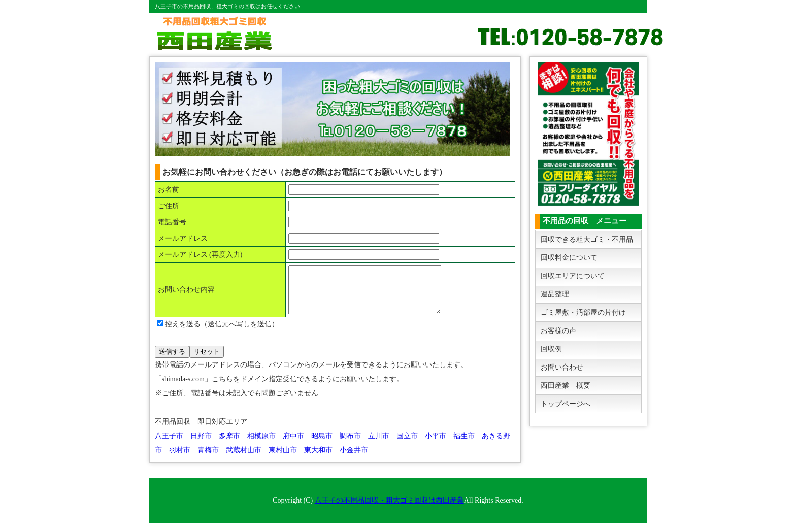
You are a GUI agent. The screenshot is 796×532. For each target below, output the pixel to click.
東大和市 (318, 459)
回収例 (551, 349)
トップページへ (566, 404)
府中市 (293, 445)
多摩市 (229, 445)
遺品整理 (555, 294)
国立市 (407, 445)
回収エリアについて (573, 276)
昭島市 (322, 445)
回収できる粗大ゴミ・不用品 (587, 239)
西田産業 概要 (566, 386)
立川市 (379, 445)
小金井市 (354, 459)
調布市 (350, 445)
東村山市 (283, 459)
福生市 (464, 445)
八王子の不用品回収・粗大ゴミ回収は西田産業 (389, 509)
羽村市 (180, 459)
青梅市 (208, 459)
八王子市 (169, 445)
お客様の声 (558, 331)
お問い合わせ (562, 367)
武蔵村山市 (244, 459)
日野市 (201, 445)
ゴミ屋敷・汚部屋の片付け (583, 312)
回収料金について (569, 258)
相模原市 (261, 445)
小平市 (436, 445)
